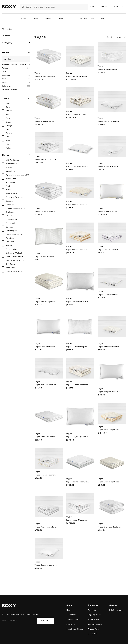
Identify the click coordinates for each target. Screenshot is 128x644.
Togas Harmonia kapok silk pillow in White (78, 347)
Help (124, 7)
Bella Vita (6, 86)
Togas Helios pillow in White (109, 121)
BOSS (5, 82)
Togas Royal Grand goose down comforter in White (46, 76)
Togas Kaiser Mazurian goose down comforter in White (78, 520)
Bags (60, 18)
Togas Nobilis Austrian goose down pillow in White (109, 211)
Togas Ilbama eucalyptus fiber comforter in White (78, 482)
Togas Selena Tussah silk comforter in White (78, 249)
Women (24, 18)
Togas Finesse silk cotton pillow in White (46, 256)
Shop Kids (71, 624)
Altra (4, 71)
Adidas (5, 68)
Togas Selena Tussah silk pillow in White (78, 204)
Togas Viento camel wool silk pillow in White (46, 385)
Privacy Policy (94, 629)
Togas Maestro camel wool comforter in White (46, 475)
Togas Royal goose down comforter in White (109, 69)
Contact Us (93, 634)
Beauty (104, 18)
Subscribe (45, 621)
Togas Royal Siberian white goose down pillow (109, 166)
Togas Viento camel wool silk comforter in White (46, 527)
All (3, 29)
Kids (72, 18)
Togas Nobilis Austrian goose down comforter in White (46, 121)
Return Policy (93, 619)
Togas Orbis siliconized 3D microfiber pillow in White (46, 347)
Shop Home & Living (75, 629)
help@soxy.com (116, 610)
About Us (92, 610)
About (115, 7)
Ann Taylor (7, 75)
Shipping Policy (94, 615)
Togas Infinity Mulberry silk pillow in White (109, 347)
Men (36, 18)
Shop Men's (71, 615)
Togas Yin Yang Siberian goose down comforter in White (46, 211)
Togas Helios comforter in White (46, 159)
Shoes (48, 18)
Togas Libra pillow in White (78, 301)
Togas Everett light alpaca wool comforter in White (109, 482)
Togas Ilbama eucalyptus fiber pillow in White (78, 166)
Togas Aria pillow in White (109, 392)
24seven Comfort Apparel (14, 64)
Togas (37, 73)
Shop (93, 7)
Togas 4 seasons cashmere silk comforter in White (78, 114)
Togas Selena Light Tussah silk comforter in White (109, 430)
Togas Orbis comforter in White (109, 527)
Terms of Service (95, 624)
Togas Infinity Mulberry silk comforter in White (78, 76)
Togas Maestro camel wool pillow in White (109, 294)
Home (69, 610)
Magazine (103, 7)
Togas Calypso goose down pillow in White (78, 437)
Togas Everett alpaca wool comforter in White (46, 301)
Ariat (4, 79)
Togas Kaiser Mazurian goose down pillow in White (46, 565)
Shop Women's (73, 619)
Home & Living (87, 18)
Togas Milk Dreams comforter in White (109, 249)
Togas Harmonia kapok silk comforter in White (46, 437)
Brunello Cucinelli (10, 89)
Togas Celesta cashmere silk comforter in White (78, 385)
